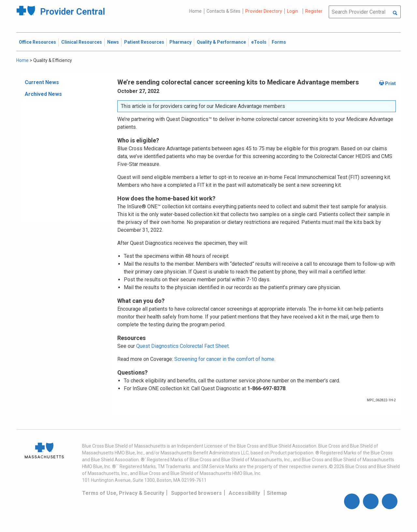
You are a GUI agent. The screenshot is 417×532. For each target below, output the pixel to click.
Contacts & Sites (223, 11)
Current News (42, 82)
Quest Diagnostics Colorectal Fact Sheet (182, 346)
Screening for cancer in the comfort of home (224, 359)
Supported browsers (196, 493)
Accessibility (244, 493)
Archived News (43, 94)
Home (195, 11)
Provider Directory (264, 11)
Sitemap (277, 493)
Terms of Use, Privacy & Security (123, 493)
